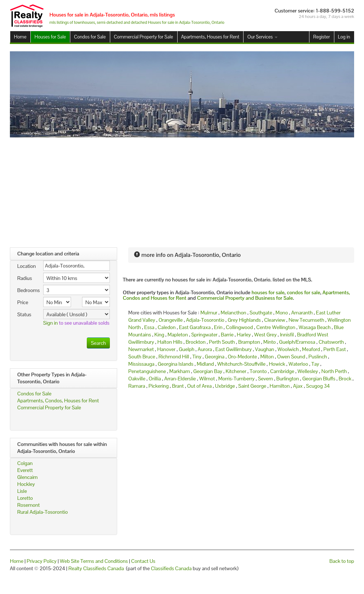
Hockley (26, 484)
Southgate (261, 313)
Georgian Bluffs (319, 379)
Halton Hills (170, 342)
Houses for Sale (50, 37)
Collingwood (239, 327)
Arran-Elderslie (180, 379)
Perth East (335, 349)
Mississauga (141, 364)
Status (24, 314)
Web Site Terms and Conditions (94, 561)
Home (20, 37)
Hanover (166, 349)
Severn (265, 379)
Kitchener (236, 371)
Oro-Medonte (242, 357)
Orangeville (171, 320)
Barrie (227, 335)
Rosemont (29, 505)
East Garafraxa (195, 327)
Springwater (204, 335)
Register (321, 37)
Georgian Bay (208, 371)
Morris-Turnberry (236, 379)
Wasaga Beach (314, 327)
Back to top (342, 561)
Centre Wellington (276, 327)
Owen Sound (291, 357)
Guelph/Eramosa (297, 342)
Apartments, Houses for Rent (210, 37)
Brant (178, 386)
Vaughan (265, 349)
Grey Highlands (244, 320)
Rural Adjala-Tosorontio (42, 512)
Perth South (222, 342)
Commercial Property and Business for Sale (245, 298)
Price (23, 302)
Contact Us (143, 561)
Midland (205, 364)
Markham (179, 371)
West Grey (265, 335)
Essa (149, 327)
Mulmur (209, 313)
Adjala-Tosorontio (205, 320)
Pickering (158, 386)
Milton (267, 357)
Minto (270, 342)
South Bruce (142, 357)
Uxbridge (225, 386)
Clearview (275, 320)
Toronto (258, 371)
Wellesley (308, 371)
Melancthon (234, 313)
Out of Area (199, 386)
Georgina (215, 357)
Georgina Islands (176, 364)
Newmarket (141, 349)
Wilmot (207, 379)
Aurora (205, 349)
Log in (344, 37)
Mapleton (178, 335)
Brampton (249, 342)
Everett (25, 470)
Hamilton (280, 386)
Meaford (311, 349)
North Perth (334, 371)
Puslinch (317, 357)
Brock (345, 379)
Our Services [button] (262, 37)
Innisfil (287, 335)
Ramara (137, 386)
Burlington (287, 379)
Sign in (51, 323)
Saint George (252, 386)
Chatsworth (331, 342)
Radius (25, 278)
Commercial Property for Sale (144, 37)
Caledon (167, 327)
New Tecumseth (306, 320)
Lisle (22, 491)
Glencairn (27, 477)
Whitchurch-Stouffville (241, 364)
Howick (277, 364)
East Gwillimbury (233, 349)
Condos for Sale (90, 37)
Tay (315, 364)
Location (27, 266)
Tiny (197, 357)
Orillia (155, 379)
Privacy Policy (42, 561)
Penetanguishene (147, 371)
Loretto (25, 498)
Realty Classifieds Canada (96, 568)
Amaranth (302, 313)
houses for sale (268, 292)
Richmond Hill (174, 357)
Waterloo (298, 364)
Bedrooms (27, 290)
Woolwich (288, 349)
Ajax (298, 386)
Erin (218, 327)
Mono (282, 313)
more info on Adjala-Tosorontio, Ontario (187, 255)
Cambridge (282, 371)
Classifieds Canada (171, 568)
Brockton (196, 342)
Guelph (186, 349)
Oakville (137, 379)
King (159, 335)
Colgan (25, 463)
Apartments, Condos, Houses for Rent (58, 401)
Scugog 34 (318, 386)
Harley (244, 335)
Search (98, 343)
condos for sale (303, 292)
